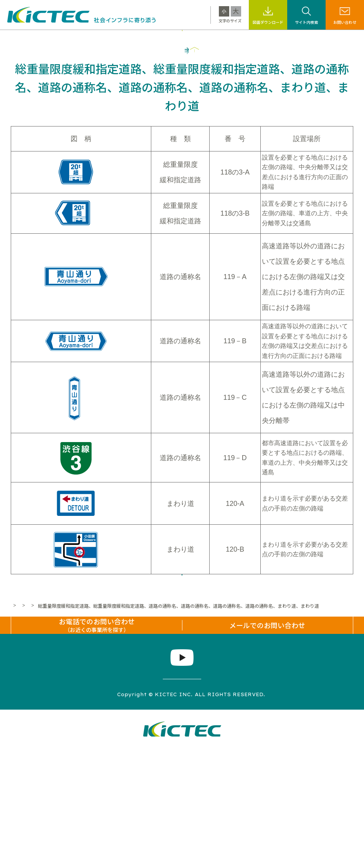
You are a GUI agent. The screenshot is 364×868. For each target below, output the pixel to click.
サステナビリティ (185, 39)
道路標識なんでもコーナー (120, 678)
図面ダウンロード (268, 22)
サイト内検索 (306, 22)
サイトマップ (68, 813)
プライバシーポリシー (126, 813)
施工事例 (145, 39)
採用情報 (290, 39)
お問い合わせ (345, 22)
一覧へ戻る (182, 637)
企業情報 (319, 39)
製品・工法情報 (107, 39)
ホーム (18, 678)
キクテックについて (57, 39)
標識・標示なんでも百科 (242, 39)
